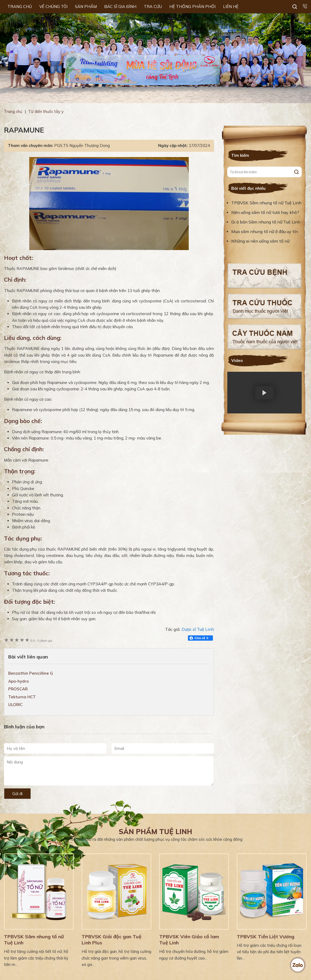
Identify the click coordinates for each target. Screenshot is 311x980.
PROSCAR (18, 689)
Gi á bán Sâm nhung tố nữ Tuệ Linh (266, 222)
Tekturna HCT (22, 697)
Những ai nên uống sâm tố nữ (261, 241)
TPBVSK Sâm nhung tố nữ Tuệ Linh (266, 203)
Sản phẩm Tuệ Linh (155, 832)
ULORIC (15, 705)
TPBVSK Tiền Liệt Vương (266, 937)
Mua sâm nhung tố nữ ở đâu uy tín (265, 231)
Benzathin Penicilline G (31, 673)
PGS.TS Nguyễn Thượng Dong (82, 145)
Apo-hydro (18, 681)
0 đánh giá (41, 641)
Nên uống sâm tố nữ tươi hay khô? (265, 212)
